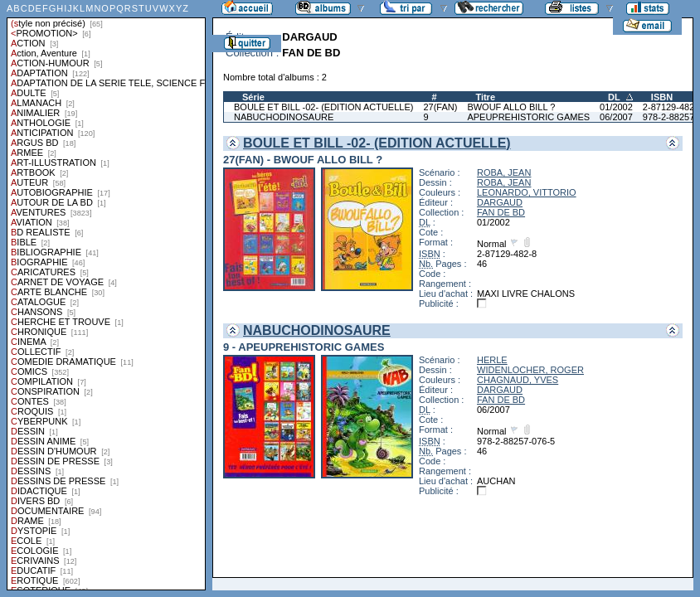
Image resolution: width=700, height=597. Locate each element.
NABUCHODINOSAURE (284, 117)
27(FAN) (440, 107)
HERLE (492, 360)
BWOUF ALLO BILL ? (511, 107)
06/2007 (616, 117)
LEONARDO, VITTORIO (527, 192)
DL (614, 97)
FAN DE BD (501, 212)
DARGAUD (500, 202)
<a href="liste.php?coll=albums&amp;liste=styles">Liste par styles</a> (106, 295)
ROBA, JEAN (504, 172)
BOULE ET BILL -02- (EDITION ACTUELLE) (323, 107)
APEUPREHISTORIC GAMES (528, 117)
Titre (485, 97)
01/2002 (616, 107)
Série (253, 97)
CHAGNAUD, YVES (518, 380)
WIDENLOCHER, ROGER (530, 370)
